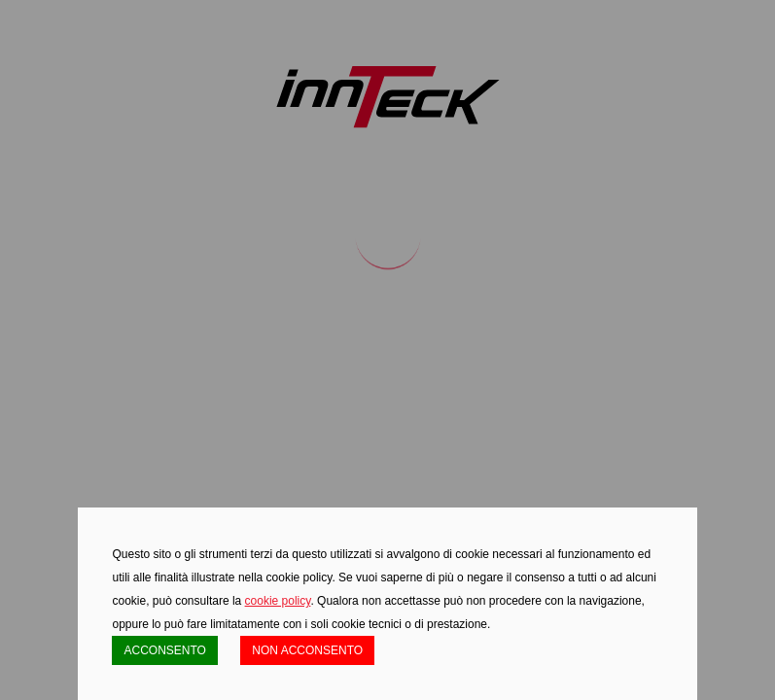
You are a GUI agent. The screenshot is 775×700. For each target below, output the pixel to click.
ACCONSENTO (164, 650)
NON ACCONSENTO (307, 650)
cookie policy (278, 601)
